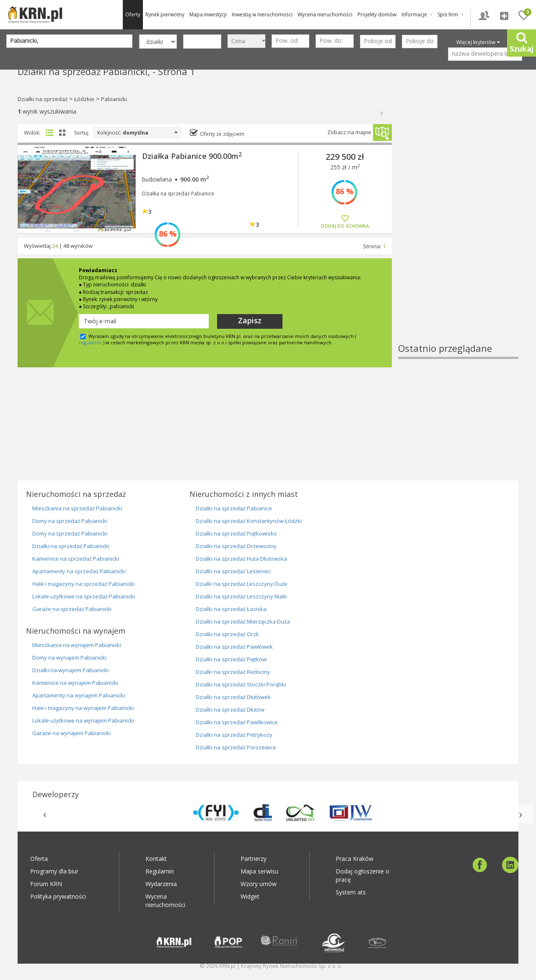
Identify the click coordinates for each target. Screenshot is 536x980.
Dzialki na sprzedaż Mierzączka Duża (243, 621)
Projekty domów (377, 14)
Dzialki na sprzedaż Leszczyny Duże (242, 584)
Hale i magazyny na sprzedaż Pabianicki (83, 584)
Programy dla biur (54, 871)
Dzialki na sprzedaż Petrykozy (234, 735)
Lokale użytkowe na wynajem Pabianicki (83, 720)
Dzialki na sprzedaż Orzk (227, 634)
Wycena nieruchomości (325, 14)
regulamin (90, 342)
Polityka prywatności (58, 896)
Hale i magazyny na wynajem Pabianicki (83, 708)
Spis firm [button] (451, 14)
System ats (351, 892)
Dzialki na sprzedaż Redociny (233, 672)
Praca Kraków (355, 859)
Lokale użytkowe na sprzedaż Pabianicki (84, 596)
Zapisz (250, 320)
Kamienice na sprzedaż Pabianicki (76, 559)
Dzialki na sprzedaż (43, 99)
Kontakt (156, 859)
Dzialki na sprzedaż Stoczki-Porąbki (241, 684)
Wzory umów (259, 884)
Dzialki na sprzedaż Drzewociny (236, 546)
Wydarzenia (161, 884)
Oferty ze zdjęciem (222, 134)
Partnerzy (254, 859)
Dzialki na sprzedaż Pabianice (234, 508)
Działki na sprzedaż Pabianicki (71, 546)
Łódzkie (84, 99)
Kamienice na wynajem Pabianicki (75, 683)
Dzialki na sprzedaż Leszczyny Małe (241, 596)
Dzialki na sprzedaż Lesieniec (233, 571)
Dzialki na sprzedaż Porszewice (236, 747)
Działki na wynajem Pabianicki (70, 670)
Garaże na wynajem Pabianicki (71, 733)
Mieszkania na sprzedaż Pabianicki (77, 508)
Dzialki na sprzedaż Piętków (231, 659)
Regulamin (160, 871)
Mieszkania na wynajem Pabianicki (77, 645)
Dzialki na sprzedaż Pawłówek (234, 647)
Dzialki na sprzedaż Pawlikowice (237, 722)
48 (66, 246)
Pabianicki (114, 99)
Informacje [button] (417, 14)
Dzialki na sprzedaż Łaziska (231, 609)
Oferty (133, 14)
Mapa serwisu (259, 871)
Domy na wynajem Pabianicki (69, 658)
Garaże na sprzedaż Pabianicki (72, 609)
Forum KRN (46, 884)
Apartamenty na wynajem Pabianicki (79, 695)
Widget (250, 896)
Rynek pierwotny (165, 14)
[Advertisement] (458, 216)
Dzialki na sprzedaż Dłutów (230, 710)
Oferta (39, 859)
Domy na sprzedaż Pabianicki (70, 521)
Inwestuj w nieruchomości (262, 14)
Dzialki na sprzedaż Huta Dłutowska (241, 559)
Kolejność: (137, 133)
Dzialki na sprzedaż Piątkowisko (236, 533)
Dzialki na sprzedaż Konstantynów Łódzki (249, 521)
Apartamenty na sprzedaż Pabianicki (79, 571)
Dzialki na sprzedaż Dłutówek (233, 697)
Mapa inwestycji (208, 14)
